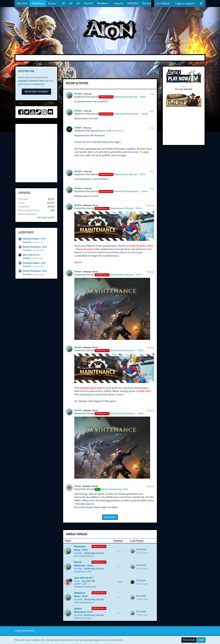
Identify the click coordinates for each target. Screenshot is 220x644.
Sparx (77, 581)
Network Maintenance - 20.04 (35, 247)
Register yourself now (31, 81)
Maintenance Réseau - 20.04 (34, 239)
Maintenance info (83, 618)
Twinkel (27, 258)
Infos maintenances (84, 556)
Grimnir (78, 486)
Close (201, 640)
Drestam (27, 242)
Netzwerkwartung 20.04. (115, 489)
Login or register (185, 3)
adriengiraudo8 (46, 217)
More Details (189, 640)
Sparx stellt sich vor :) (31, 255)
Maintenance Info (83, 572)
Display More (110, 517)
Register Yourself (36, 92)
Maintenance (99, 546)
